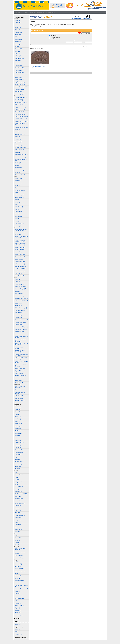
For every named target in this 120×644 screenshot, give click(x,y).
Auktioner (33, 12)
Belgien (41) (18, 562)
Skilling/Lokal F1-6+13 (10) (21, 98)
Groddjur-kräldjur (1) (19, 197)
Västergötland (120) (19, 68)
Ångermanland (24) (19, 73)
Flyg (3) (17, 484)
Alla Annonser (19, 12)
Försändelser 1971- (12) (20, 157)
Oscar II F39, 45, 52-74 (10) (21, 112)
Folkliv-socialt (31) (19, 487)
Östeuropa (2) (18, 613)
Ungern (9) (17, 608)
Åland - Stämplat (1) (19, 273)
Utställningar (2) (18, 529)
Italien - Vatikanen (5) (20, 296)
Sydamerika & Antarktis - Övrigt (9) (20, 393)
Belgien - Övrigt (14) (19, 284)
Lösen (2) (17, 132)
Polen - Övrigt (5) (19, 315)
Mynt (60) (17, 622)
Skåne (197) (18, 54)
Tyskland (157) (18, 603)
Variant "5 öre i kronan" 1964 (38, 66)
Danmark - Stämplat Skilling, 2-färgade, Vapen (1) (21, 230)
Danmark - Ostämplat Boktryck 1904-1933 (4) (20, 241)
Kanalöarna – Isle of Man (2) (21, 301)
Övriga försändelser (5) (20, 175)
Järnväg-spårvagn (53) (20, 503)
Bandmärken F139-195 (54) (21, 114)
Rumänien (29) (18, 317)
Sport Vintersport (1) (19, 224)
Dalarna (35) (18, 412)
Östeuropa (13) (18, 380)
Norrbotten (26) (18, 433)
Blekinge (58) (18, 407)
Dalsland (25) (18, 27)
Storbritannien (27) (19, 596)
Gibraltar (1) (18, 291)
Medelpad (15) (18, 46)
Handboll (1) (18, 200)
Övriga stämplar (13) (20, 94)
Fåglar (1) (17, 193)
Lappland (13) (18, 44)
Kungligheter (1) (18, 212)
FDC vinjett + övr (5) (19, 150)
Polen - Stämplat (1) (19, 313)
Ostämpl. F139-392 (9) (20, 134)
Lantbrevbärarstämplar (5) (21, 87)
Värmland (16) (18, 447)
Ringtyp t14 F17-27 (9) (20, 105)
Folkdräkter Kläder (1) (20, 190)
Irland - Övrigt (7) (19, 294)
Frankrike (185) (18, 564)
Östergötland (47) (19, 462)
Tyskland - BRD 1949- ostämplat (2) (20, 348)
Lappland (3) (18, 428)
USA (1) (17, 632)
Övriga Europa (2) (19, 383)
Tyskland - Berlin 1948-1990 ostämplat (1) (21, 337)
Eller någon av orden (55, 37)
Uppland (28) (18, 445)
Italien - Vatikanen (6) (20, 569)
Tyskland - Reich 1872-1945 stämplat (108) (21, 366)
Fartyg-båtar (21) (19, 482)
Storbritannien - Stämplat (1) (21, 327)
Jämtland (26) (18, 42)
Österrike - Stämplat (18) (20, 376)
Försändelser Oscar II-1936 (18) (21, 160)
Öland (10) (17, 459)
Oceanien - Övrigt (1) (20, 558)
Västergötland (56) (19, 452)
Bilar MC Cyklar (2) (19, 178)
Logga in (54, 12)
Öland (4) (17, 75)
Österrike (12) (18, 610)
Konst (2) (17, 209)
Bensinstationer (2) (19, 475)
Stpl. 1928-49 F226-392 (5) (21, 119)
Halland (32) (18, 421)
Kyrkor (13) (17, 508)
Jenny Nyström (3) (19, 499)
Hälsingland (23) (19, 39)
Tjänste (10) (18, 172)
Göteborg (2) (18, 466)
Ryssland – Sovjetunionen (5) (22, 589)
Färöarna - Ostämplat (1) (20, 266)
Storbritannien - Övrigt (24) (21, 329)
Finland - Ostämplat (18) (20, 250)
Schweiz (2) (18, 591)
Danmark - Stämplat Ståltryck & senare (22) (22, 237)
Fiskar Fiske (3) (18, 183)
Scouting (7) (18, 221)
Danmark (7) (18, 625)
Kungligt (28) (18, 506)
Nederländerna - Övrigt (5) (21, 308)
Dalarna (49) (18, 25)
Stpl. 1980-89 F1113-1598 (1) (22, 121)
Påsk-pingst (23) (19, 520)
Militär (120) (18, 513)
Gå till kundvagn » (76, 19)
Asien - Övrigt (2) (19, 556)
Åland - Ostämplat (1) (20, 276)
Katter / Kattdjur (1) (19, 207)
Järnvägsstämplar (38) (20, 84)
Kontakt (48, 12)
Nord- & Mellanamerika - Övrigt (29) (20, 549)
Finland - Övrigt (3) (19, 252)
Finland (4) (17, 540)
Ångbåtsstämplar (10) (20, 82)
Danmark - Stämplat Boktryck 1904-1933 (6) (22, 234)
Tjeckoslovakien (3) (19, 332)
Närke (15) (17, 436)
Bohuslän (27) (18, 23)
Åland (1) (17, 535)
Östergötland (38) (19, 77)
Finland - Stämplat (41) (20, 247)
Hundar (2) (17, 202)
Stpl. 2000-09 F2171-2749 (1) (22, 127)
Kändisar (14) (18, 510)
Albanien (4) (18, 279)
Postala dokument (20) (20, 170)
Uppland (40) (18, 61)
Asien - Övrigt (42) (19, 398)
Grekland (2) (18, 566)
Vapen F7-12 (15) (19, 100)
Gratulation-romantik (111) (21, 494)
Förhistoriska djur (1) (20, 195)
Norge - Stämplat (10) (20, 254)
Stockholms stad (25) (20, 80)
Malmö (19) (17, 469)
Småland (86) (18, 440)
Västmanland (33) (19, 70)
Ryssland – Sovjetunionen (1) (22, 320)
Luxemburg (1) (18, 576)
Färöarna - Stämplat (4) (20, 264)
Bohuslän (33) (18, 409)
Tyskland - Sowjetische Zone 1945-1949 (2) (21, 355)
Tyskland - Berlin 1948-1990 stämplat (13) (21, 341)
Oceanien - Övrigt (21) (20, 401)
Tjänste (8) (17, 130)
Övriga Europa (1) (19, 615)
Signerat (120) (18, 525)
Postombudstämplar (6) (20, 89)
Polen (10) (17, 583)
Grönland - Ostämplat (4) (21, 271)
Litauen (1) (17, 573)
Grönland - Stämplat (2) (20, 269)
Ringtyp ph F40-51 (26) (20, 109)
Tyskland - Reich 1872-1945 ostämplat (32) (21, 362)
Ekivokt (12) (18, 480)
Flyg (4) (17, 188)
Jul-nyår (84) (18, 501)
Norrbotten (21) (18, 49)
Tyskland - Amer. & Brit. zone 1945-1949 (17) (21, 344)
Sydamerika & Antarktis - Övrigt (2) (20, 553)
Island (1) (17, 543)
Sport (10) (17, 527)
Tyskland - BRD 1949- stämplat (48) (20, 351)
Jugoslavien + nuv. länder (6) (21, 298)
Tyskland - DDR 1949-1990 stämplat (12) (21, 358)
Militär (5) (17, 214)
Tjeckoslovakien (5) (19, 598)
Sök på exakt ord (54, 39)
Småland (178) (18, 56)
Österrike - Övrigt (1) (20, 378)
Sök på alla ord (54, 36)
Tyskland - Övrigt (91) (20, 369)
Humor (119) (18, 496)
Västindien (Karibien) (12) (21, 390)
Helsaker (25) (18, 163)
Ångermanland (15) (19, 457)
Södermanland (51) (19, 58)
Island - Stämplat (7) (19, 259)
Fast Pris (26, 12)
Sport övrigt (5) (18, 226)
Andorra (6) (17, 282)
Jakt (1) (17, 205)
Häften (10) (17, 137)
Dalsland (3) (18, 414)
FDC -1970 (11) (18, 143)
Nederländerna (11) (19, 581)
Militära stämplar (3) (19, 92)
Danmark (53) (18, 538)
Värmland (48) (18, 63)
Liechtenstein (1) (19, 303)
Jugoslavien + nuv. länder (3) (21, 571)
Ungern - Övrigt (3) (19, 373)
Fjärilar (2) (17, 185)
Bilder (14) (17, 619)
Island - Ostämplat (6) (20, 262)
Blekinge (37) (18, 20)
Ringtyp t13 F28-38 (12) (20, 107)
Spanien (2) (18, 594)
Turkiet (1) (17, 334)
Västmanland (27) (19, 455)
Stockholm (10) (18, 464)
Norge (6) (17, 545)
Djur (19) (17, 477)
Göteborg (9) (18, 35)
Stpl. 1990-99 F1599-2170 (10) (21, 124)
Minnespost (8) (18, 168)
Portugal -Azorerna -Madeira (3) (21, 586)
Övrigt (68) (17, 532)
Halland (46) (18, 37)
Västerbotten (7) (19, 450)
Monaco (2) (17, 578)
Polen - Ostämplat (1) (20, 310)
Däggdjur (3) (18, 181)
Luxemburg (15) (18, 306)
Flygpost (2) (18, 152)
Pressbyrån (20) (18, 518)
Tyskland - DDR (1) (19, 606)
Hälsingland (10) (19, 424)
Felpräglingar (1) (19, 627)
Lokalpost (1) (18, 139)
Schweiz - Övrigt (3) (19, 325)
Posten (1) (17, 219)
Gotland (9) (17, 30)
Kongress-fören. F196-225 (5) (22, 117)
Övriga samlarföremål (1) (21, 638)
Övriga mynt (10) (19, 634)
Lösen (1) (17, 165)
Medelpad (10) (18, 431)
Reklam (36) (18, 522)
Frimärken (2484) (19, 17)
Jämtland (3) (18, 426)
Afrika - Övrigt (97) (19, 396)
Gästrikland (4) (18, 419)
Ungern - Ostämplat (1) (20, 371)
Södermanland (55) (19, 443)
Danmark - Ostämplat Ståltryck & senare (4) (20, 244)
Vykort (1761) (18, 404)
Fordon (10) (18, 489)
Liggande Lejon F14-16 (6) (21, 102)
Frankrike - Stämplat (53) (21, 289)
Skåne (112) (18, 438)
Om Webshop (40, 12)
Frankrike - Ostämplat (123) (21, 287)
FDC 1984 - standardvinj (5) (21, 147)
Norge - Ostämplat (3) (20, 257)
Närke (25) (17, 51)
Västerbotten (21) (19, 65)
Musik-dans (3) (18, 216)
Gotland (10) (18, 417)
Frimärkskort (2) (18, 491)
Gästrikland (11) (18, 32)
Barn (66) (17, 472)
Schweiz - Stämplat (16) (20, 322)
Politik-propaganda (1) (20, 515)
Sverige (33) (18, 629)
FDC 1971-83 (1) (19, 145)
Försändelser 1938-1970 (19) (21, 155)
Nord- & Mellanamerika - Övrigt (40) (20, 387)
